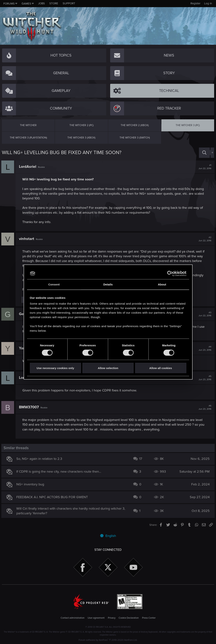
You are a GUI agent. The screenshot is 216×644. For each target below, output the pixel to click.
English (108, 536)
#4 (204, 348)
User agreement (96, 618)
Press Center (149, 618)
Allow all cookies (161, 368)
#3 (204, 314)
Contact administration (73, 618)
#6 (204, 407)
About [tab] (162, 284)
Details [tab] (108, 284)
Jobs (41, 3)
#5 (204, 378)
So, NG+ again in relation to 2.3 (40, 459)
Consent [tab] (54, 284)
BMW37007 (29, 407)
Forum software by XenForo (108, 640)
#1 (204, 167)
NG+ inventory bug (31, 484)
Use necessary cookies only (55, 368)
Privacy (112, 618)
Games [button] (26, 4)
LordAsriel (28, 167)
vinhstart (27, 239)
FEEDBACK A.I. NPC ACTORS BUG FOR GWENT (53, 497)
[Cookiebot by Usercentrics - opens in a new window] (170, 273)
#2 (204, 239)
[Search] (204, 153)
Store (54, 3)
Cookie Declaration (129, 618)
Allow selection (108, 368)
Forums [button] (9, 4)
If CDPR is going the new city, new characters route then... (59, 471)
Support (69, 3)
